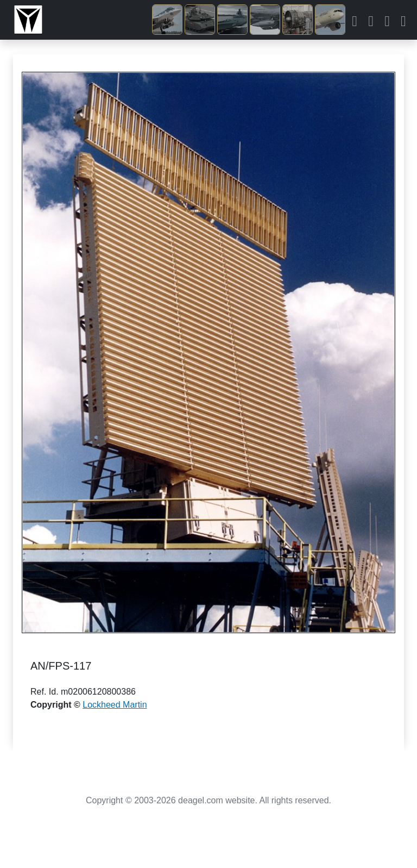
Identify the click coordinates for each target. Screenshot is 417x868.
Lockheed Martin (115, 705)
